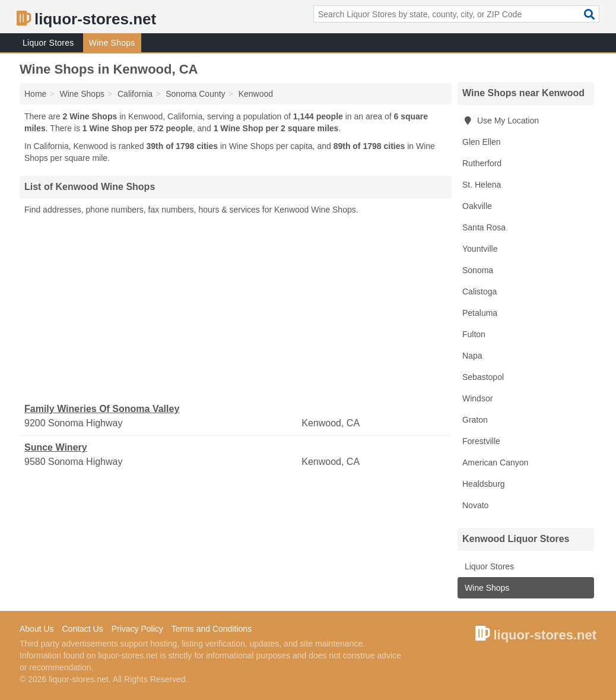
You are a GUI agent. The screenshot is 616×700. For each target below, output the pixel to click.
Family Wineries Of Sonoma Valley (102, 409)
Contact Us (82, 629)
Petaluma (480, 313)
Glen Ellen (482, 142)
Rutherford (482, 163)
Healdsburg (484, 484)
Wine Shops (112, 43)
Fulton (474, 334)
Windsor (477, 398)
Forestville (481, 441)
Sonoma (478, 270)
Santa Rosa (484, 227)
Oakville (477, 206)
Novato (475, 505)
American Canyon (495, 463)
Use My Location (501, 121)
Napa (472, 356)
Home (35, 94)
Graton (475, 420)
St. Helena (482, 185)
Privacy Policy (137, 629)
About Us (37, 629)
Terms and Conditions (212, 629)
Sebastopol (483, 377)
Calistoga (480, 292)
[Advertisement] (236, 309)
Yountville (480, 249)
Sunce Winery (56, 447)
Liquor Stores (48, 43)
